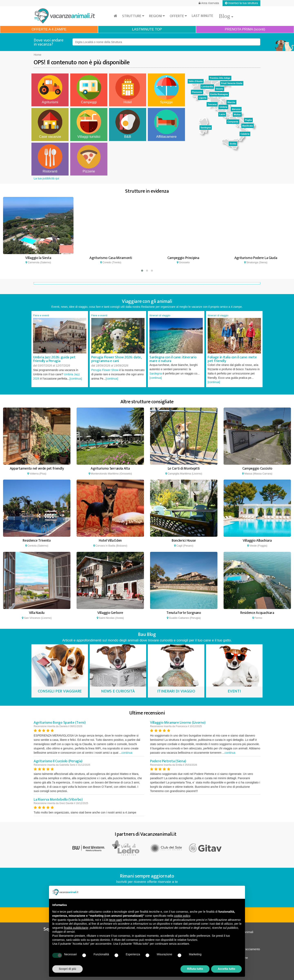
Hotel (128, 90)
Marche (231, 102)
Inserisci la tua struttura (241, 3)
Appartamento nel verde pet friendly (37, 469)
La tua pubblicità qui (46, 178)
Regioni (157, 16)
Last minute (202, 16)
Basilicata (248, 126)
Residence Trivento (37, 541)
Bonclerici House (184, 541)
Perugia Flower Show (105, 370)
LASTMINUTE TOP (147, 29)
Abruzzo (236, 109)
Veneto (219, 89)
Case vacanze (50, 124)
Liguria (203, 98)
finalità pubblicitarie (76, 928)
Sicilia (233, 144)
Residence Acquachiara (257, 613)
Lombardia (207, 87)
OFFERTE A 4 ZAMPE (49, 29)
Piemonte (197, 92)
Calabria (245, 134)
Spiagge (166, 90)
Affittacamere (166, 124)
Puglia (248, 120)
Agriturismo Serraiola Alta (110, 469)
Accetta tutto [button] (226, 969)
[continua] (76, 379)
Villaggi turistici (89, 124)
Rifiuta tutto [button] (195, 969)
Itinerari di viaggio (160, 315)
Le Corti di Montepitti (184, 469)
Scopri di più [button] (67, 969)
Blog (226, 16)
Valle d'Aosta (196, 81)
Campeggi (89, 90)
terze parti (116, 920)
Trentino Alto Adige (220, 78)
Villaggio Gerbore (110, 613)
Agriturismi (50, 90)
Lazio (222, 114)
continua (127, 753)
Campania (233, 122)
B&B (128, 124)
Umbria (223, 107)
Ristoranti (50, 159)
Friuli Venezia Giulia (232, 83)
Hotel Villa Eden (110, 541)
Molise (237, 114)
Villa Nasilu (37, 613)
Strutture (133, 16)
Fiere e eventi (41, 315)
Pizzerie (89, 159)
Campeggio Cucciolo (257, 469)
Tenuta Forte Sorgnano (184, 613)
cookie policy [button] (182, 916)
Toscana (212, 104)
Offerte (178, 16)
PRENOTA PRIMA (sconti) (245, 29)
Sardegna (206, 128)
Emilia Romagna (219, 94)
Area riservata (209, 3)
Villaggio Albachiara (257, 541)
